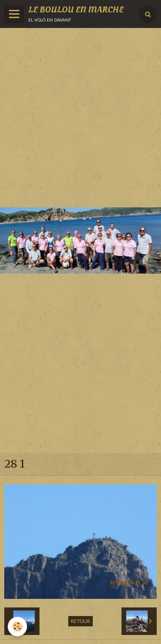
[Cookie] (17, 627)
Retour (80, 621)
